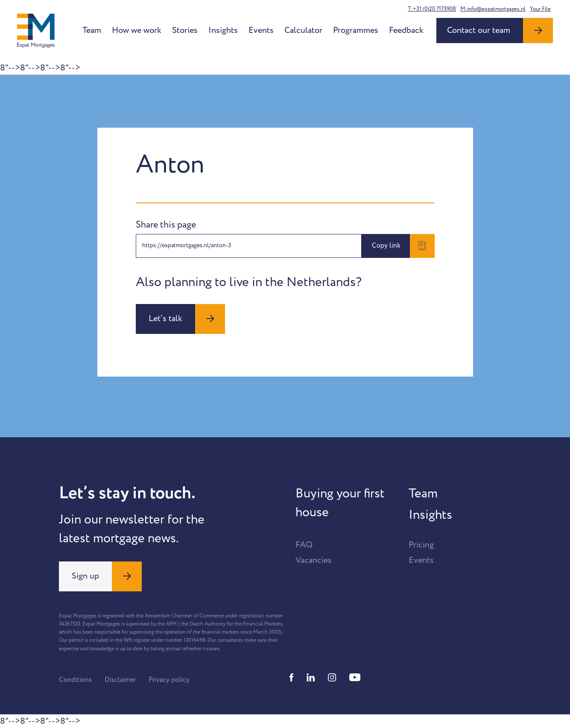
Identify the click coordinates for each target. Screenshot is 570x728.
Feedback (406, 30)
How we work (137, 30)
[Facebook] (292, 677)
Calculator (303, 30)
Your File (540, 9)
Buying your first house (340, 503)
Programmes (356, 30)
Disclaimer (120, 680)
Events (261, 30)
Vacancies (314, 560)
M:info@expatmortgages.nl (493, 9)
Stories (185, 30)
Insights (223, 30)
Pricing (421, 545)
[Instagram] (332, 677)
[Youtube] (355, 677)
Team (92, 30)
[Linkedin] (311, 677)
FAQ (304, 545)
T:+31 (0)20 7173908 (432, 9)
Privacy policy (169, 680)
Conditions (75, 680)
